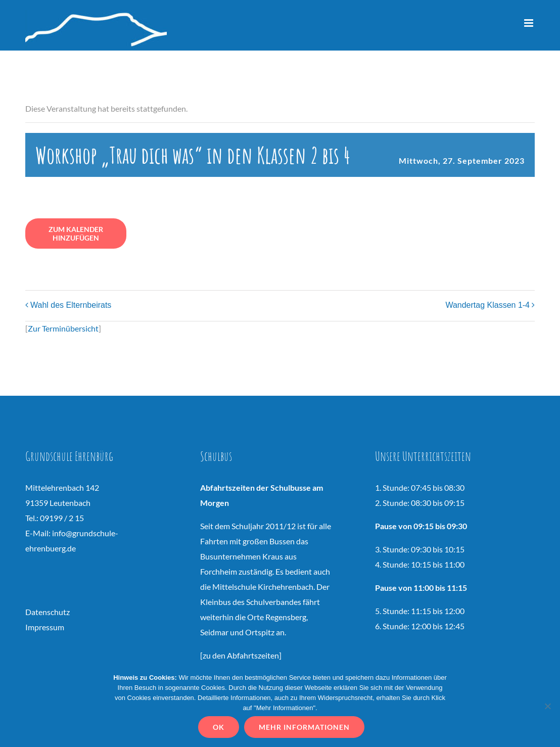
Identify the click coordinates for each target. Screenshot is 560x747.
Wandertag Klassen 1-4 (487, 305)
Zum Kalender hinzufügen (76, 234)
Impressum (45, 627)
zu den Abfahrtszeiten (241, 655)
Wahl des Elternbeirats (71, 305)
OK (220, 729)
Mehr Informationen (306, 729)
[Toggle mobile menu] (529, 23)
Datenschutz (48, 612)
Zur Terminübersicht (63, 328)
